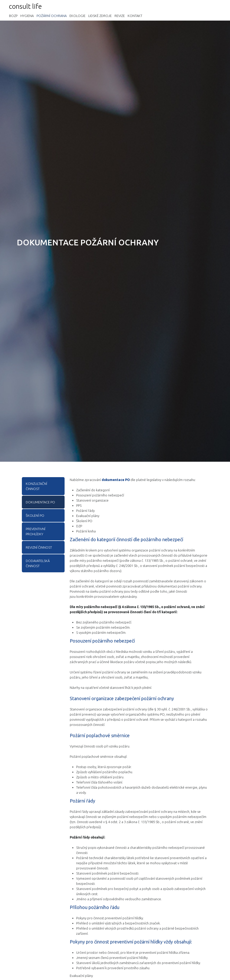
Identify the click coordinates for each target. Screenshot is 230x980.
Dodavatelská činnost (38, 563)
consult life (25, 6)
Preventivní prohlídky (36, 531)
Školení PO (35, 515)
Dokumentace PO (40, 502)
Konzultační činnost (36, 486)
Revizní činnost (39, 547)
